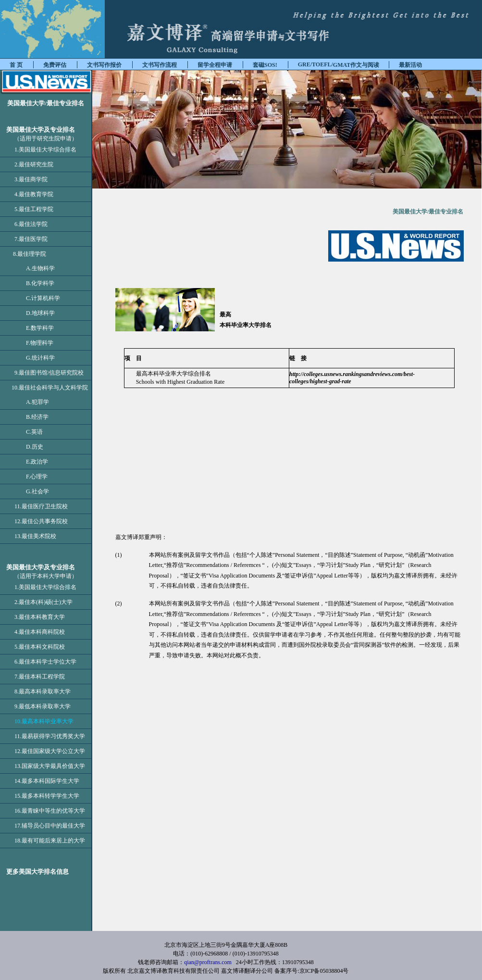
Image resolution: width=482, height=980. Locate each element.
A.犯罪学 (32, 402)
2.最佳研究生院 (34, 164)
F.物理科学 (34, 343)
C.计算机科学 (37, 298)
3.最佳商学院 (31, 179)
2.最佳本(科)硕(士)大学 (43, 602)
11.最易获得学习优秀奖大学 (50, 736)
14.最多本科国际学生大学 (47, 781)
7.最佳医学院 (31, 239)
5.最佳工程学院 (34, 209)
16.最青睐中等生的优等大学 (50, 811)
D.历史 (29, 447)
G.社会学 (32, 491)
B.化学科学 (34, 283)
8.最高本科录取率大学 (43, 691)
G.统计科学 (35, 358)
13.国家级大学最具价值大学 (50, 766)
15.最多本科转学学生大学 (47, 796)
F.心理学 (31, 477)
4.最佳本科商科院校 (40, 632)
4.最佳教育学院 (34, 194)
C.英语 (29, 432)
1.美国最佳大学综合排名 (45, 150)
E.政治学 (31, 462)
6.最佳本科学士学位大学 (45, 662)
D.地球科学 (35, 313)
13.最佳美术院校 (35, 536)
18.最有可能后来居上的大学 (50, 841)
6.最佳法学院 (31, 224)
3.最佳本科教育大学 (40, 617)
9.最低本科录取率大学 (43, 706)
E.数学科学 (34, 328)
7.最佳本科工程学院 (40, 677)
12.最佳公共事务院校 (41, 521)
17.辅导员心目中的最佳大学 (50, 826)
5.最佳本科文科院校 (40, 647)
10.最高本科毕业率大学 (44, 721)
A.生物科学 (35, 268)
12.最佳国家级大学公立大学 (50, 751)
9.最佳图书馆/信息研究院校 (49, 373)
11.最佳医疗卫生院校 (41, 506)
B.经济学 (31, 417)
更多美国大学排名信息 (34, 872)
